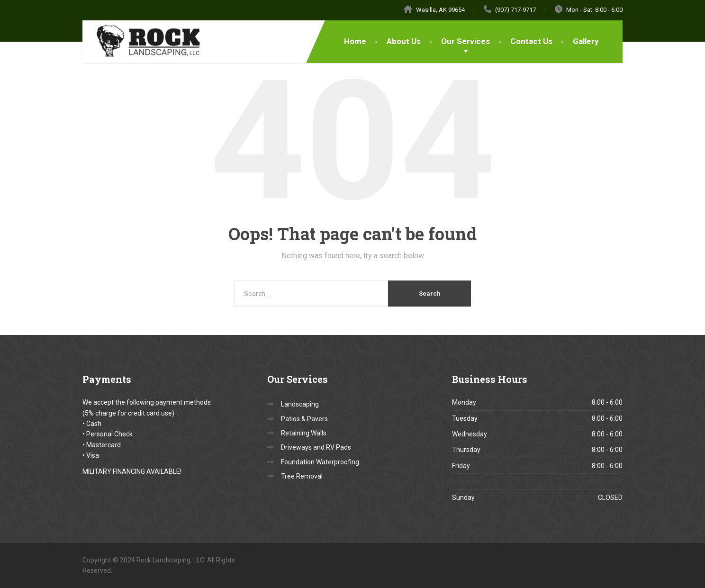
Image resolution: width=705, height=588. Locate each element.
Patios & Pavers (304, 419)
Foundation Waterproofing (320, 462)
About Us (404, 41)
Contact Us (531, 41)
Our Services (465, 41)
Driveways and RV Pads (316, 447)
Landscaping (300, 404)
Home (355, 41)
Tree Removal (302, 476)
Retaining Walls (304, 433)
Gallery (586, 41)
